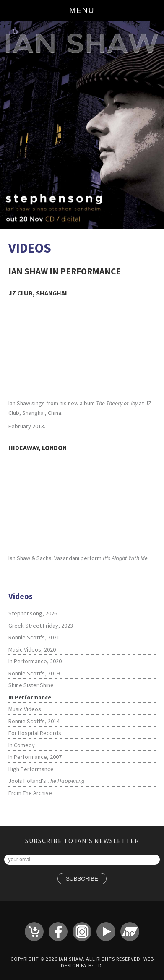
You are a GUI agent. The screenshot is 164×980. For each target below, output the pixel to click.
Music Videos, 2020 (32, 649)
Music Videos (25, 709)
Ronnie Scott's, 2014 (34, 721)
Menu (82, 10)
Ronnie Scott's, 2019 (34, 673)
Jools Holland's (46, 781)
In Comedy (22, 745)
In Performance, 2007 (35, 757)
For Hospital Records (35, 733)
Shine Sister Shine (31, 685)
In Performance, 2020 (35, 661)
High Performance (31, 769)
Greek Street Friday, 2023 (41, 626)
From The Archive (30, 793)
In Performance (30, 697)
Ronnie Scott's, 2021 (34, 637)
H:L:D (95, 966)
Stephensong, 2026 (33, 613)
